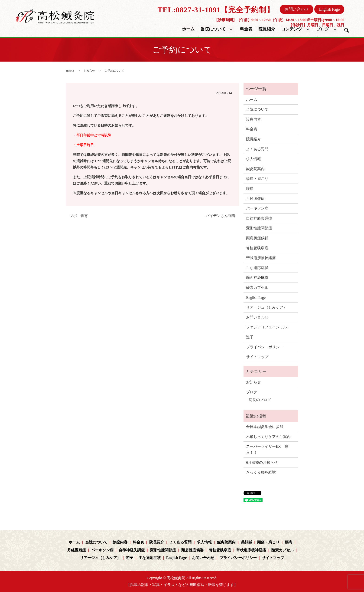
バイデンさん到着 (221, 216)
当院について (213, 29)
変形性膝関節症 (259, 228)
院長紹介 (267, 29)
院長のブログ (260, 400)
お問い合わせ (297, 9)
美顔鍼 (247, 542)
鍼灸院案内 (255, 169)
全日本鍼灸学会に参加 (265, 427)
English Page (329, 9)
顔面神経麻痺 (257, 278)
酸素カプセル (257, 288)
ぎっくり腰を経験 (261, 472)
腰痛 (250, 189)
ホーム (188, 29)
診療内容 (253, 119)
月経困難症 (255, 199)
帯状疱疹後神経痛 (261, 258)
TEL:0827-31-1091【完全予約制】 (216, 10)
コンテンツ (292, 29)
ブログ (323, 29)
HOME (70, 71)
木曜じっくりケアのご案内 (268, 437)
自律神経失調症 (259, 218)
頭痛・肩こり (257, 179)
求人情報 (253, 159)
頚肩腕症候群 (257, 238)
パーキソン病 (257, 208)
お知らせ (89, 71)
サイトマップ (257, 357)
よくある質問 (257, 149)
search (347, 30)
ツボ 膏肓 (79, 216)
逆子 (250, 337)
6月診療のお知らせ (262, 462)
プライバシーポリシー (265, 347)
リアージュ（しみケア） (266, 307)
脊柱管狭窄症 (257, 248)
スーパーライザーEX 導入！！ (267, 449)
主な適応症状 (257, 268)
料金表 (246, 29)
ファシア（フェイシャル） (268, 327)
